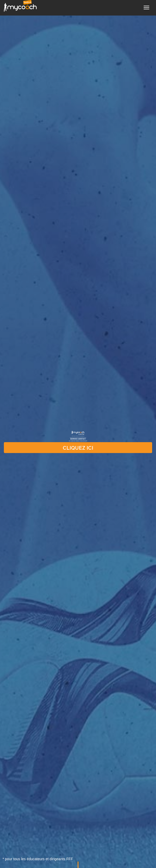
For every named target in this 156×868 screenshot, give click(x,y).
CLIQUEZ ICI (78, 448)
